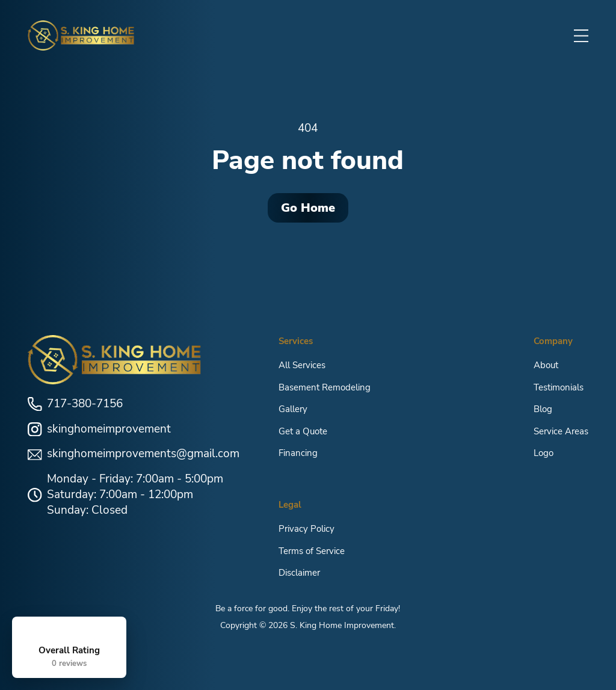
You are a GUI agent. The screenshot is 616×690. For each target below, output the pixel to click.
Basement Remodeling (325, 387)
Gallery (293, 409)
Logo (544, 453)
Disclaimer (299, 573)
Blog (543, 409)
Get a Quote (303, 431)
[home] (81, 35)
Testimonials (559, 387)
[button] (581, 35)
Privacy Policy (306, 529)
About (546, 365)
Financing (298, 453)
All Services (302, 365)
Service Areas (561, 431)
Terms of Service (312, 550)
